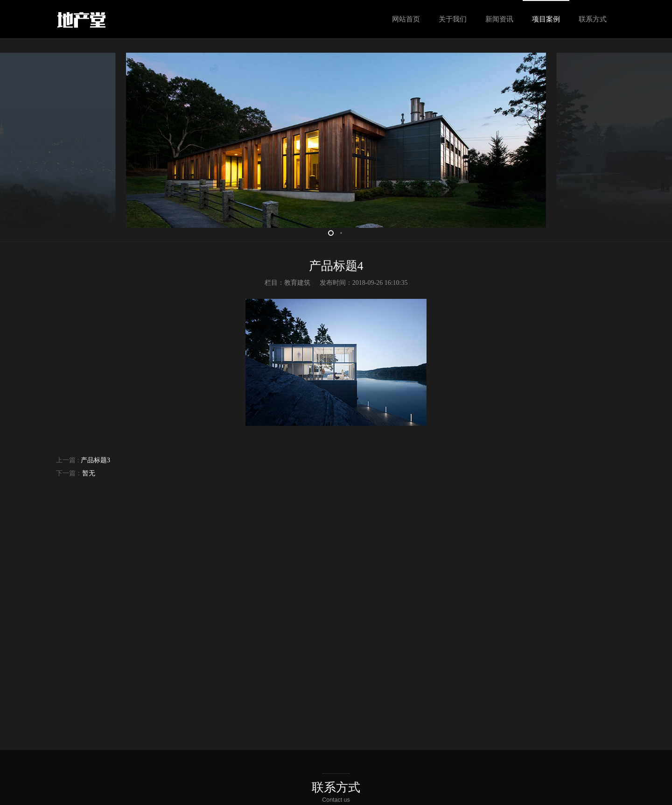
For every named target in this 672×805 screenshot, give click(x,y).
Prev (19, 140)
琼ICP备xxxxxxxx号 (349, 794)
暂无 (89, 473)
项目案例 (546, 19)
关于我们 (453, 19)
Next (653, 140)
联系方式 (593, 19)
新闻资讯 (499, 19)
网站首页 (406, 19)
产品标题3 (94, 460)
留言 (366, 711)
